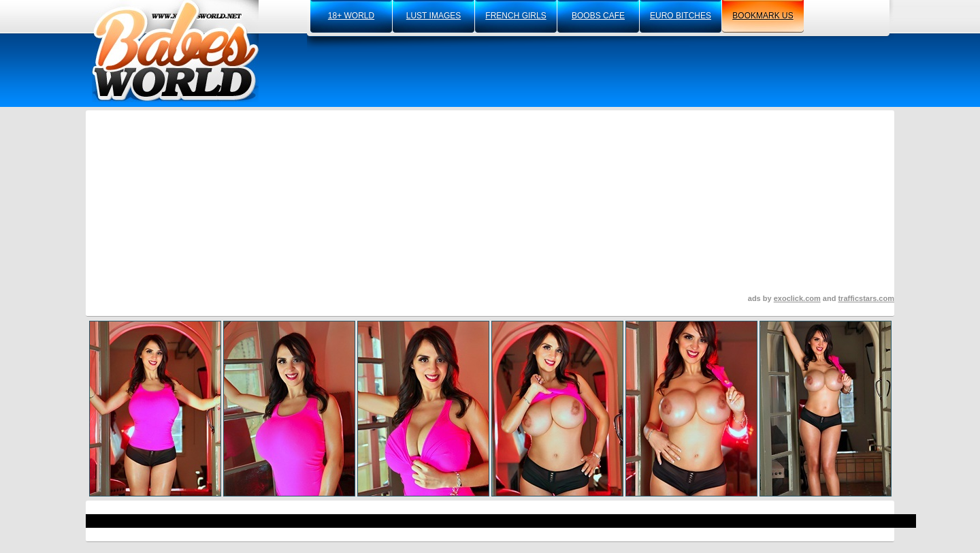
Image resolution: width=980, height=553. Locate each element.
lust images (434, 16)
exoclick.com (797, 298)
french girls (516, 16)
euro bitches (681, 16)
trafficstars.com (866, 298)
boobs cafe (598, 16)
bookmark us (763, 16)
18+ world (351, 16)
